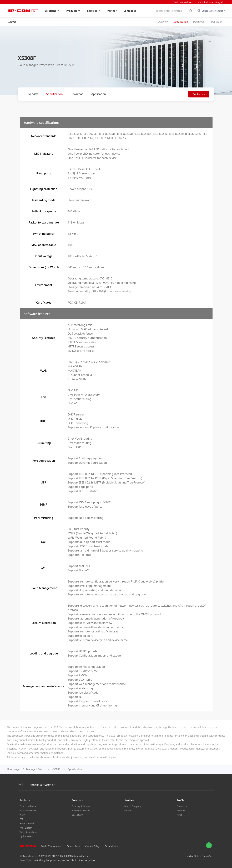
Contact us (130, 11)
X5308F (57, 769)
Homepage (13, 769)
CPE (22, 819)
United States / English (211, 2)
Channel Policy (92, 846)
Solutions (52, 11)
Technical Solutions (81, 811)
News (180, 815)
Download (77, 94)
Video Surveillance (29, 832)
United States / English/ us (200, 856)
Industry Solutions (81, 806)
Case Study (77, 815)
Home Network (27, 823)
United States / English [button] (210, 11)
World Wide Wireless (183, 2)
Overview (33, 94)
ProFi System (26, 828)
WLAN (23, 815)
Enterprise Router (28, 806)
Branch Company (133, 806)
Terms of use (74, 846)
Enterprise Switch (28, 811)
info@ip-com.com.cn (37, 785)
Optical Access (27, 836)
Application (99, 94)
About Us (181, 811)
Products (73, 11)
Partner (112, 11)
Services (94, 11)
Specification (54, 94)
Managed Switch (36, 769)
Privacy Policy (112, 846)
